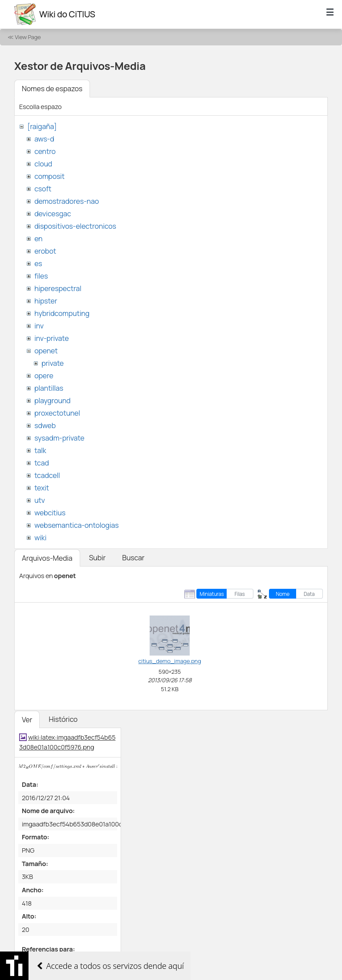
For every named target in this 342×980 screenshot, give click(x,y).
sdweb (45, 425)
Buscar (133, 558)
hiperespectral (58, 288)
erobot (45, 251)
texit (42, 488)
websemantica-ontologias (76, 525)
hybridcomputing (62, 313)
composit (49, 176)
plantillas (49, 388)
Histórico (63, 719)
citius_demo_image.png (170, 661)
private (53, 363)
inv (39, 326)
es (38, 263)
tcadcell (47, 475)
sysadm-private (59, 438)
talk (40, 450)
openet (46, 351)
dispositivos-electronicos (75, 226)
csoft (43, 189)
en (38, 239)
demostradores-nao (67, 201)
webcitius (50, 513)
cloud (43, 164)
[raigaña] (42, 126)
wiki (40, 538)
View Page (28, 37)
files (41, 276)
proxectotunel (57, 413)
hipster (46, 301)
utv (40, 500)
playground (52, 401)
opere (44, 376)
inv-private (51, 338)
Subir (98, 558)
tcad (42, 463)
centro (45, 151)
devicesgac (53, 214)
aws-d (44, 139)
